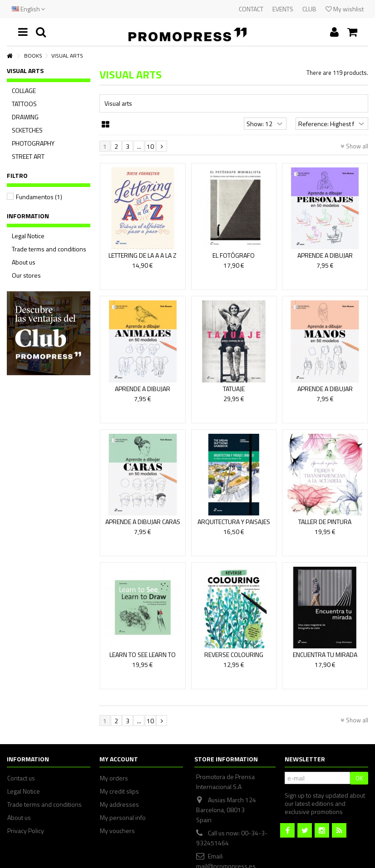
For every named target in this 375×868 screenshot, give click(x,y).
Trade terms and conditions (49, 249)
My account (119, 759)
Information (28, 216)
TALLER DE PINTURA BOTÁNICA (325, 526)
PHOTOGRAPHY (33, 143)
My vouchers (117, 831)
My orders (114, 778)
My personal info (123, 818)
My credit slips (119, 791)
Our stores (26, 275)
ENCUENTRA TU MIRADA (325, 655)
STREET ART (28, 157)
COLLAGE (24, 91)
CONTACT (251, 9)
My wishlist (345, 9)
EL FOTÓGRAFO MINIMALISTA (234, 259)
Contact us (21, 778)
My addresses (119, 804)
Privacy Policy (26, 831)
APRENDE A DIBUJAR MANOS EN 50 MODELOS (325, 393)
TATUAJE (234, 389)
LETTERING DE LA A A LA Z (143, 255)
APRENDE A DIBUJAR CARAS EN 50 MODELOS (143, 526)
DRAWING (25, 117)
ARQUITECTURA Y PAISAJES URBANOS (234, 526)
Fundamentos (39, 197)
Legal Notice (28, 236)
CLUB (309, 9)
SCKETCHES (27, 130)
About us (24, 262)
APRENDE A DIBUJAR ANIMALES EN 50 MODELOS (143, 393)
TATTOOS (24, 104)
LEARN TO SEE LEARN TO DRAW (143, 659)
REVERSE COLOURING (234, 655)
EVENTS (283, 9)
